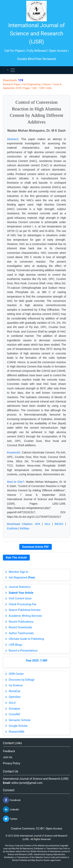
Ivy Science (16, 685)
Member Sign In (18, 572)
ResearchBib (17, 732)
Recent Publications (21, 622)
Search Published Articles (25, 610)
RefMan (25, 528)
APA (38, 524)
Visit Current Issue (20, 598)
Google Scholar (18, 726)
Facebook (12, 800)
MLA (47, 524)
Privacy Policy (12, 763)
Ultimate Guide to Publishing (26, 639)
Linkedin (11, 809)
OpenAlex (15, 697)
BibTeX (59, 524)
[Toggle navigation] (11, 70)
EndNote (12, 528)
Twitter (10, 819)
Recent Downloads (20, 627)
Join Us (8, 757)
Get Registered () (22, 578)
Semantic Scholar (20, 720)
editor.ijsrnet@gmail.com (27, 783)
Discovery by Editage (22, 680)
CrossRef (15, 714)
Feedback (9, 751)
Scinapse (15, 709)
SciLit (12, 703)
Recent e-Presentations (23, 651)
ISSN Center (16, 674)
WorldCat (15, 691)
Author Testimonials (21, 633)
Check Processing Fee (23, 604)
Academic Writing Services (25, 616)
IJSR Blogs (15, 645)
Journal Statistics (20, 587)
